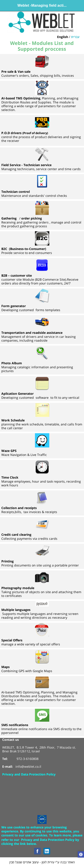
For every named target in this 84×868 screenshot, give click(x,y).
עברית (75, 37)
